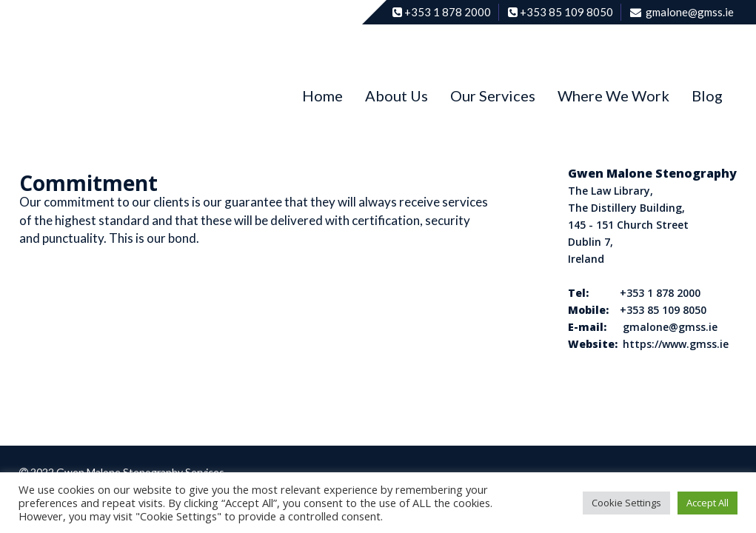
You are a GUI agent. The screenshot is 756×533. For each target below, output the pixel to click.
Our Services (493, 95)
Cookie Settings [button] (626, 503)
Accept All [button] (708, 503)
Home (322, 95)
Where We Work (613, 95)
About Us (397, 95)
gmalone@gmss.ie (670, 327)
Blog (707, 95)
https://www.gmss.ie (676, 344)
